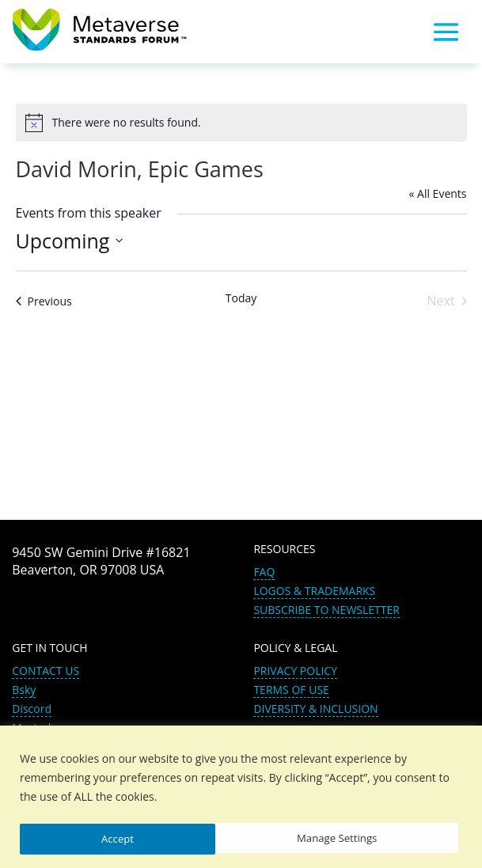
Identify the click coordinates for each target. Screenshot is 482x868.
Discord (32, 709)
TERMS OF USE (291, 690)
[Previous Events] (44, 301)
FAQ (264, 572)
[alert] (241, 123)
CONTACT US (46, 671)
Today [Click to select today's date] (241, 298)
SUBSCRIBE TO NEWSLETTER (326, 610)
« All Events (437, 193)
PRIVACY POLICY (295, 671)
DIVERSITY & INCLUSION (315, 709)
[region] (241, 797)
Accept (366, 838)
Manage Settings (142, 838)
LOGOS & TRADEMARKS (314, 591)
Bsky (24, 690)
